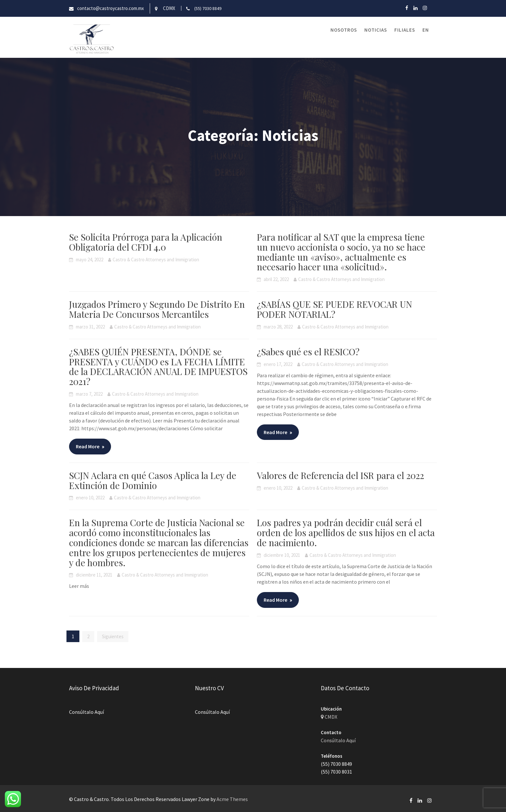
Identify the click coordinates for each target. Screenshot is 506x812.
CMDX (330, 717)
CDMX (169, 8)
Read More (88, 446)
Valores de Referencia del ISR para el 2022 (340, 475)
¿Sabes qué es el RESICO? (308, 352)
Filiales (405, 30)
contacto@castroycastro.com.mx (111, 8)
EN (426, 30)
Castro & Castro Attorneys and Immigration (156, 260)
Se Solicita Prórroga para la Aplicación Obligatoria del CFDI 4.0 (146, 242)
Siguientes (113, 636)
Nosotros (344, 30)
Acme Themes (232, 799)
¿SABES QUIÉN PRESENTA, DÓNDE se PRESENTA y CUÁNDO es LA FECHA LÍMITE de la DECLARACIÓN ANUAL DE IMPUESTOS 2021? (158, 366)
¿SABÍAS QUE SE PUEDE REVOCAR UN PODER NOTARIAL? (334, 309)
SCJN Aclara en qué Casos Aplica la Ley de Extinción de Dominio (153, 480)
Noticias (376, 30)
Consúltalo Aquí (87, 712)
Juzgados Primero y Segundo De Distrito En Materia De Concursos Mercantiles (157, 309)
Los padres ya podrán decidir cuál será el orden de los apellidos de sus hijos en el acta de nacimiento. (346, 532)
